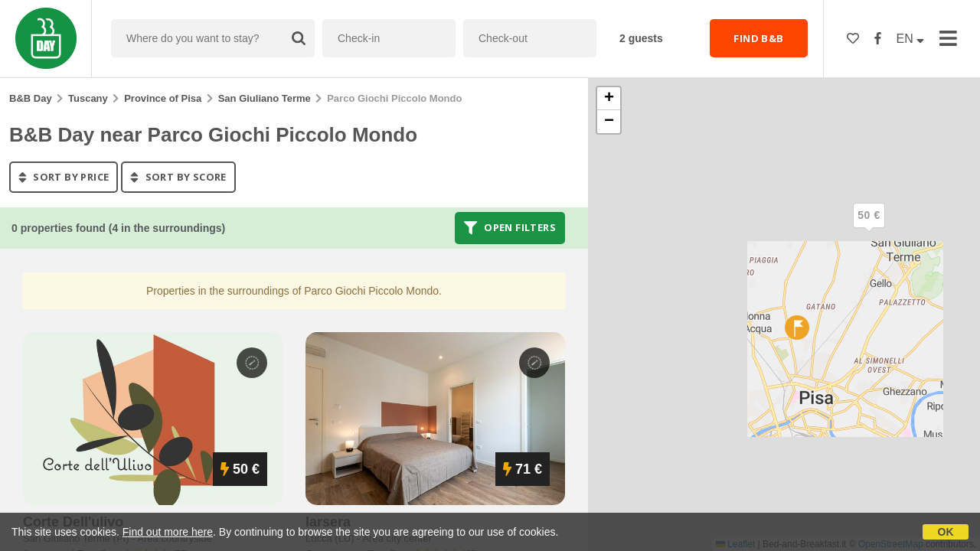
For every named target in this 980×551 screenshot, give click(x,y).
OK (946, 532)
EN (911, 39)
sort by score (178, 177)
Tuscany (88, 98)
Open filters (510, 228)
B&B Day (31, 98)
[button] (869, 228)
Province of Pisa (163, 98)
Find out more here (168, 532)
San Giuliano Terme (265, 98)
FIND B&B (758, 38)
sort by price (64, 177)
